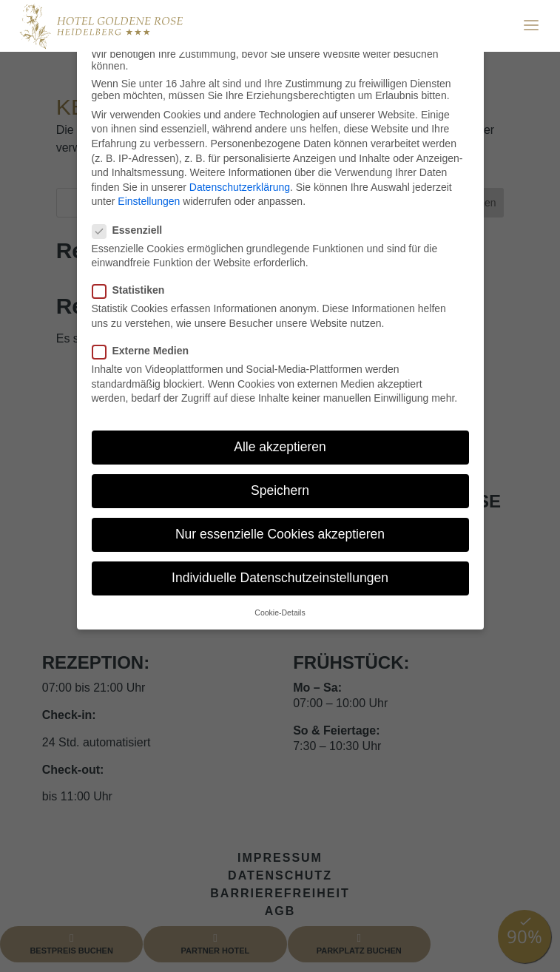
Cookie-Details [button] (280, 612)
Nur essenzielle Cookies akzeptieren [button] (280, 534)
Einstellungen (149, 201)
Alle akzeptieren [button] (280, 447)
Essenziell (134, 230)
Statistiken (135, 290)
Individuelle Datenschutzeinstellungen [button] (280, 578)
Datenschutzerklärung (240, 187)
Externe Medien (146, 351)
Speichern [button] (280, 490)
